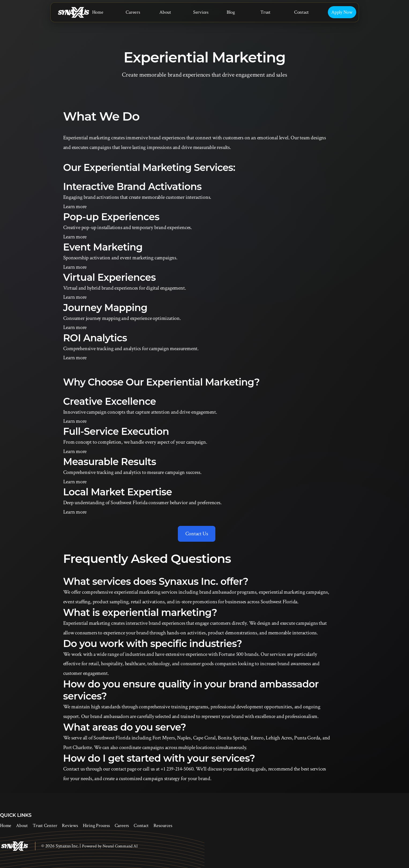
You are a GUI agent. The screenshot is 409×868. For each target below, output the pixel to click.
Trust (265, 12)
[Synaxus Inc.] (73, 12)
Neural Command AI (120, 846)
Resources (163, 826)
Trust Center (45, 826)
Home (98, 12)
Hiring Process (96, 826)
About (165, 12)
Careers (133, 12)
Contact (301, 12)
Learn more (75, 207)
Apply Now (342, 12)
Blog (231, 12)
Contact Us (197, 534)
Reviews (70, 826)
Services (201, 12)
